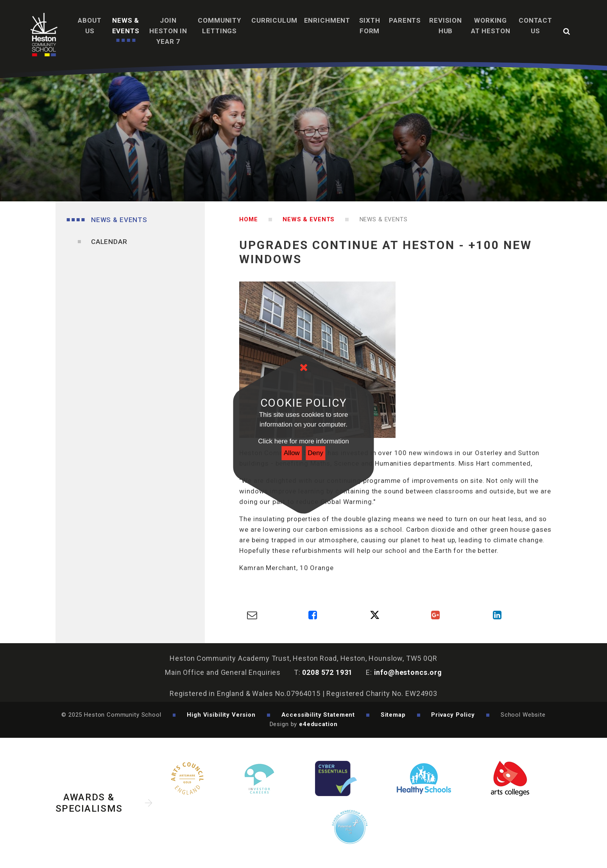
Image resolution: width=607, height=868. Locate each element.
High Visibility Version (221, 715)
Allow (292, 453)
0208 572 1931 (327, 672)
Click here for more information (303, 441)
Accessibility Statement (318, 715)
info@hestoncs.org (408, 672)
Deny (315, 453)
